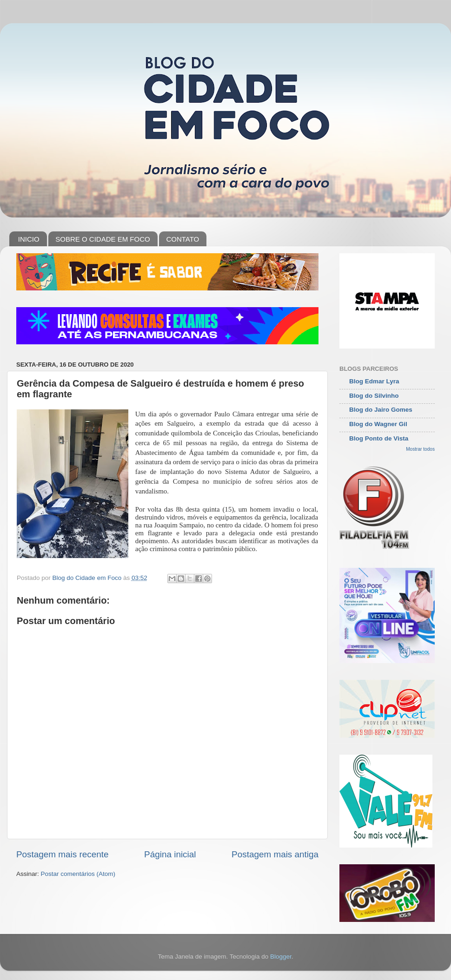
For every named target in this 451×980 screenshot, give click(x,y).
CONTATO (182, 239)
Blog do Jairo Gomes (381, 410)
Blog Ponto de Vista (379, 438)
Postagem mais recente (62, 854)
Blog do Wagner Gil (378, 424)
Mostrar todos (420, 449)
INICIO (29, 239)
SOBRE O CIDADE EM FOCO (103, 239)
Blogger (281, 957)
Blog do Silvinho (374, 396)
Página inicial (170, 854)
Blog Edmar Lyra (374, 381)
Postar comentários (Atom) (78, 874)
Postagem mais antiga (275, 854)
